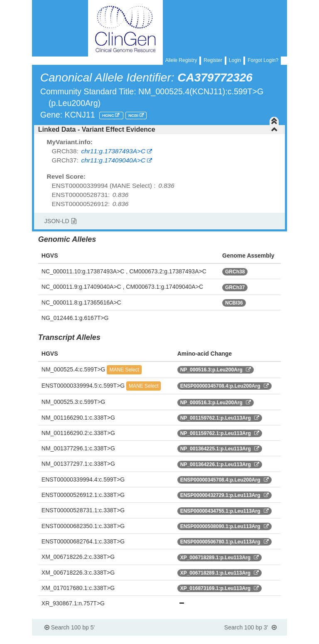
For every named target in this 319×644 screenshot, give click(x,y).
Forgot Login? (263, 60)
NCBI (134, 115)
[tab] (159, 130)
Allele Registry (181, 60)
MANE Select (124, 370)
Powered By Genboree (247, 640)
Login (235, 60)
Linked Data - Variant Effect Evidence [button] (158, 129)
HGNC (109, 115)
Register (213, 60)
